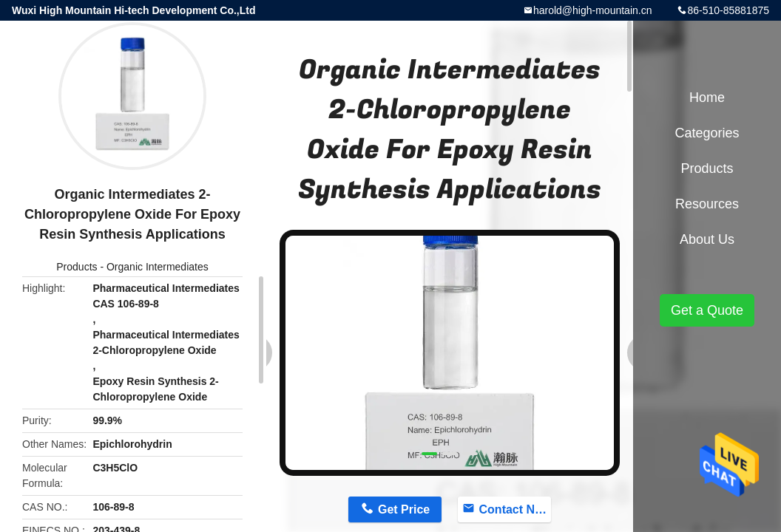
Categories (707, 133)
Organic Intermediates (158, 267)
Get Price (404, 509)
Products (77, 267)
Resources (707, 204)
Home (707, 98)
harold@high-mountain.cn (593, 10)
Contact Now (515, 509)
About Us (707, 239)
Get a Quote (707, 310)
